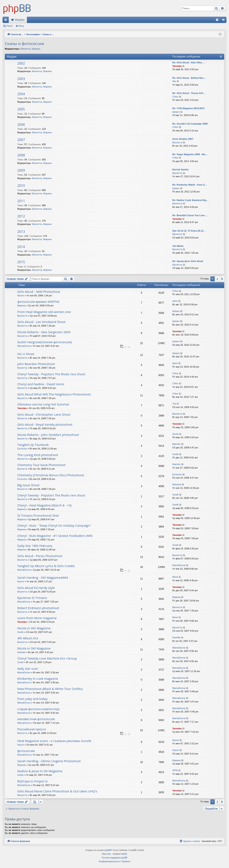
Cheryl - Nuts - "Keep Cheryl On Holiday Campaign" (54, 525)
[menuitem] (217, 20)
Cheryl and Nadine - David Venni (41, 384)
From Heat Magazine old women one (44, 312)
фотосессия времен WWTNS (38, 302)
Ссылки (6, 21)
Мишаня (177, 484)
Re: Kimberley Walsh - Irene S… (190, 185)
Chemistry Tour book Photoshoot (41, 465)
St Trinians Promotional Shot (38, 515)
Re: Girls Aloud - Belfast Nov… (189, 78)
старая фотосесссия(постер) (38, 709)
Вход (21, 26)
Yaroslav (177, 66)
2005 (21, 109)
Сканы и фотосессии (24, 44)
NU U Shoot (26, 354)
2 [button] (217, 279)
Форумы (20, 20)
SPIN (175, 770)
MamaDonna (24, 346)
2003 (21, 79)
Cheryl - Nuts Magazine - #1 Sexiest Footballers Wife (55, 536)
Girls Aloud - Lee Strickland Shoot (41, 322)
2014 (21, 247)
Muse (175, 577)
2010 (21, 186)
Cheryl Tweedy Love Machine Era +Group (47, 658)
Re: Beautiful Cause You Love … (190, 215)
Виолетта (26, 49)
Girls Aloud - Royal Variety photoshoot (45, 424)
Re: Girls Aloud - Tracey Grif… (189, 93)
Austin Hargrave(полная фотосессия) (45, 342)
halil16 (124, 854)
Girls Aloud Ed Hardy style (36, 588)
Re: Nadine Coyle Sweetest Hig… (190, 200)
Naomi (21, 296)
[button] (222, 279)
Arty (109, 854)
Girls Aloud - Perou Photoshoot (40, 556)
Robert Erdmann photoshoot (38, 608)
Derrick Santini (180, 170)
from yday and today (32, 699)
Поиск (9, 26)
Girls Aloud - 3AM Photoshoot (39, 292)
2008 (21, 155)
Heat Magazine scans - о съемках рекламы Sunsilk (54, 741)
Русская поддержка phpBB (114, 858)
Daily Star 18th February (35, 546)
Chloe (175, 97)
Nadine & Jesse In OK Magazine (40, 771)
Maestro (176, 444)
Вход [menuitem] (224, 21)
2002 (21, 63)
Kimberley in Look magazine (38, 678)
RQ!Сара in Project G (32, 781)
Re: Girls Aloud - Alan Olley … (189, 62)
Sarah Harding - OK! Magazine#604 (43, 577)
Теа (174, 404)
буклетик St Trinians (32, 598)
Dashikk (176, 637)
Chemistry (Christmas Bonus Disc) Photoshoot (51, 475)
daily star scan (28, 668)
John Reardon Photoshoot (36, 364)
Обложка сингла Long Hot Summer (43, 404)
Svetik (175, 434)
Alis (174, 81)
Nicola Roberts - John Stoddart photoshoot (48, 435)
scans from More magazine (37, 618)
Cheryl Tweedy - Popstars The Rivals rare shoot (51, 374)
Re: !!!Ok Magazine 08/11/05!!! (189, 108)
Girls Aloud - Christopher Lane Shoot (44, 414)
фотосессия (26, 751)
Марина (36, 49)
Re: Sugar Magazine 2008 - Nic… (190, 154)
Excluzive (22, 449)
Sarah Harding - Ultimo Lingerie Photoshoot (49, 761)
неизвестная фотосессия (36, 719)
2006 (21, 125)
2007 (21, 140)
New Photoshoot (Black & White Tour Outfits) (50, 689)
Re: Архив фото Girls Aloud (188, 261)
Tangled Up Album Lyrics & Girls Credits (46, 566)
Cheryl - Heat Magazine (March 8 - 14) (44, 505)
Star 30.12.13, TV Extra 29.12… (189, 231)
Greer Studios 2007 (183, 139)
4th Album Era (28, 638)
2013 (21, 232)
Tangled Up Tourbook (33, 445)
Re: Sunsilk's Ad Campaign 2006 (190, 124)
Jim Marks (178, 246)
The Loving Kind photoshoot (38, 455)
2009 (21, 170)
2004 (21, 94)
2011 (21, 201)
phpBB (108, 850)
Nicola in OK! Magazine (34, 628)
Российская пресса (32, 729)
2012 (21, 216)
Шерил (176, 112)
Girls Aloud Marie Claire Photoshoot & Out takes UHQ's (57, 791)
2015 (21, 262)
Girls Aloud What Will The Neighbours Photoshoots (54, 394)
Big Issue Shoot (28, 485)
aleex (175, 301)
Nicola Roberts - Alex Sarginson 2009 (44, 332)
